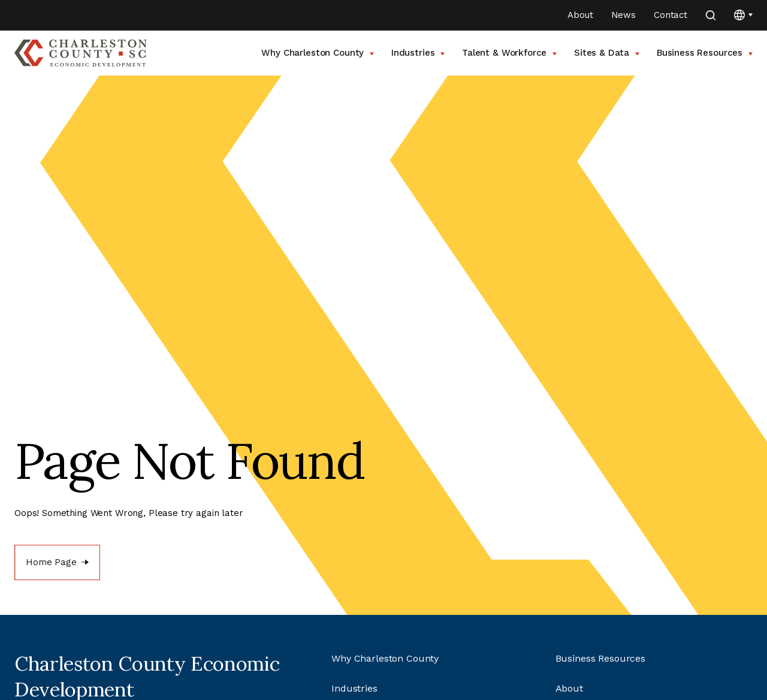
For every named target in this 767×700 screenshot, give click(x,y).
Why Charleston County (318, 53)
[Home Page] (57, 562)
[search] (711, 15)
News (623, 15)
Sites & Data (607, 53)
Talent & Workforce (509, 53)
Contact (671, 15)
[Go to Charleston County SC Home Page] (81, 53)
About (580, 15)
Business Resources (705, 53)
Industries (418, 53)
